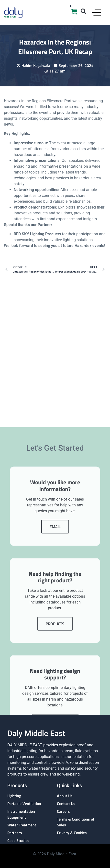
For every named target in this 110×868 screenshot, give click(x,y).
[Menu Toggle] (96, 13)
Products (55, 738)
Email (55, 641)
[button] (83, 11)
